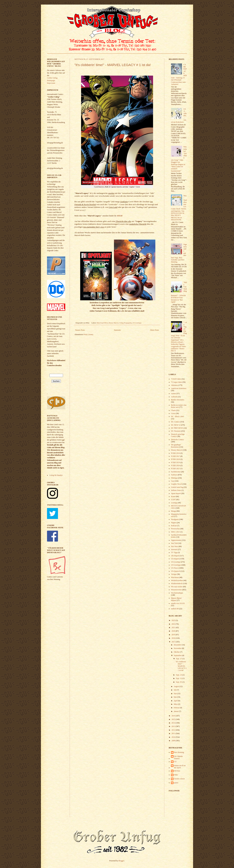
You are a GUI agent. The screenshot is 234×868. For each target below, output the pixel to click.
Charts (173, 410)
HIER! (120, 216)
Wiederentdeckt (177, 583)
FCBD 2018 (175, 459)
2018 (174, 638)
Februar (177, 708)
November (178, 648)
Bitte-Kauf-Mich (102, 323)
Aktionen (174, 385)
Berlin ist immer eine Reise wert (179, 406)
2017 (174, 642)
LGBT (173, 500)
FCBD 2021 (175, 469)
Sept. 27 (179, 659)
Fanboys (174, 475)
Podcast (174, 526)
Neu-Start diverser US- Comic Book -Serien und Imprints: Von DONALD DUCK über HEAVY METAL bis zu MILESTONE (179, 208)
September (178, 655)
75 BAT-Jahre (176, 379)
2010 (174, 737)
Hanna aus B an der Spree (180, 767)
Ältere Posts (154, 330)
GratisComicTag (177, 487)
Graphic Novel (176, 484)
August (177, 686)
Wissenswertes (176, 590)
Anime (174, 394)
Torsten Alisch (179, 779)
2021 (174, 628)
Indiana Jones (176, 490)
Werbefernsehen (177, 580)
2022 (174, 624)
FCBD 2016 (175, 453)
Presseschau (175, 529)
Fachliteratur (176, 472)
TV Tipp (174, 553)
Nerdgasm (175, 519)
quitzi (176, 783)
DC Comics (175, 422)
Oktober (177, 652)
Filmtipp (174, 478)
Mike (176, 775)
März (176, 704)
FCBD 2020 (175, 466)
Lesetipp (174, 503)
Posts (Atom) (88, 334)
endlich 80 (175, 609)
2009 (174, 741)
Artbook (174, 397)
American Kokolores (179, 388)
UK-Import (175, 556)
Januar (176, 711)
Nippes (174, 523)
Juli (175, 690)
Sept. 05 (179, 682)
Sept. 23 (179, 675)
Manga (174, 511)
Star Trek (174, 543)
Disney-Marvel (114, 323)
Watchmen (175, 577)
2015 (174, 719)
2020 (174, 631)
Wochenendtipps (177, 593)
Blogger (121, 861)
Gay (173, 481)
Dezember (178, 645)
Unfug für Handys (56, 475)
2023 (174, 620)
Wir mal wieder (177, 587)
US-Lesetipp (176, 562)
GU (175, 762)
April (176, 701)
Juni (175, 694)
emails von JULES (178, 603)
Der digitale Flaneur (178, 757)
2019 (174, 635)
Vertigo (174, 574)
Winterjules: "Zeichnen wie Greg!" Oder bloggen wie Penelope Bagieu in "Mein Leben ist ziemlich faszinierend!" (179, 159)
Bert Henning (179, 752)
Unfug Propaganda (125, 323)
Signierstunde (176, 540)
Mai (175, 697)
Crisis (173, 413)
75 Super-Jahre (176, 382)
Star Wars (175, 546)
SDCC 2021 (175, 532)
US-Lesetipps (137, 323)
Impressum (51, 83)
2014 (174, 723)
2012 (174, 730)
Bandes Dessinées (178, 400)
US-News (175, 568)
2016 (174, 716)
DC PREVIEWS (177, 428)
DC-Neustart (176, 431)
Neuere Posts (80, 330)
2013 (174, 726)
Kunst (173, 496)
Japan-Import (176, 493)
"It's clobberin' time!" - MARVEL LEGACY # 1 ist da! (113, 65)
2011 (174, 733)
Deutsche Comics (177, 440)
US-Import (175, 559)
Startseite (117, 330)
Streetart (174, 549)
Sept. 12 (179, 678)
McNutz (177, 771)
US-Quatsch (175, 571)
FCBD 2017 (175, 456)
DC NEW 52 (176, 425)
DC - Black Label (177, 416)
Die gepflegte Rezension (176, 446)
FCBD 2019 (175, 462)
